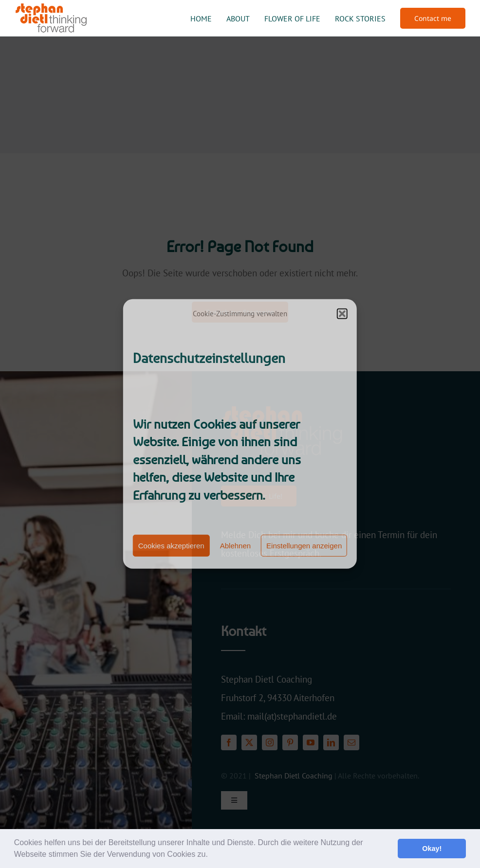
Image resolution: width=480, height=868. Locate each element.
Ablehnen (235, 546)
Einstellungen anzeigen (304, 546)
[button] (211, 855)
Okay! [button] (432, 849)
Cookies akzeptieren (171, 546)
